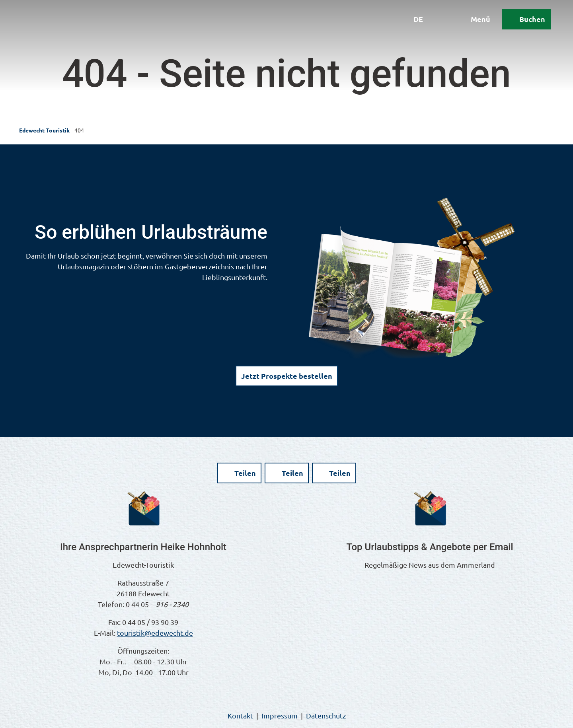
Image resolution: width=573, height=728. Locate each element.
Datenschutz (326, 715)
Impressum (280, 715)
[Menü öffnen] (465, 29)
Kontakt (240, 715)
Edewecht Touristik (44, 130)
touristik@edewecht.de (155, 633)
